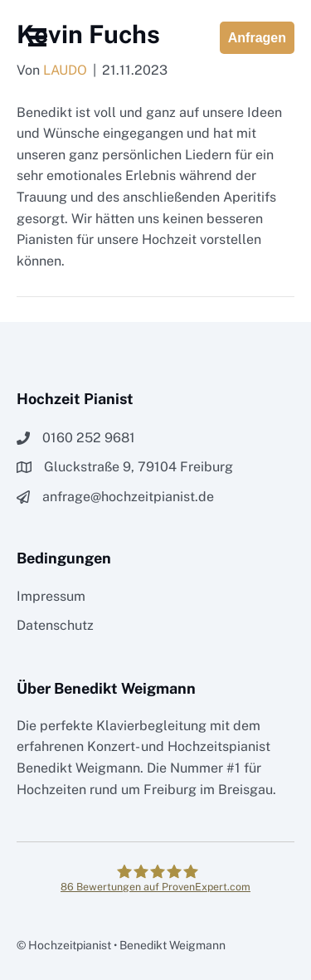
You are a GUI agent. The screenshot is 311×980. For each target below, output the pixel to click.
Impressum (51, 596)
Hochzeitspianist (219, 746)
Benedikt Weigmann (78, 768)
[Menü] (37, 37)
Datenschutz (55, 625)
